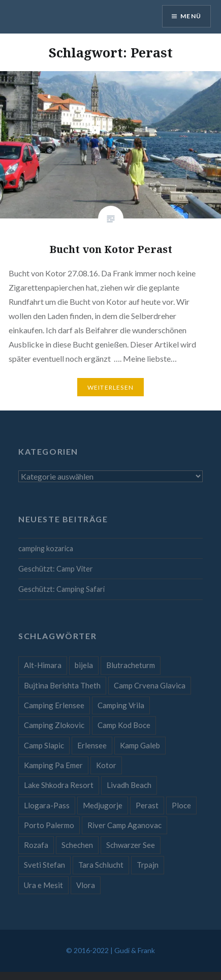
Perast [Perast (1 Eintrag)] (147, 805)
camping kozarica (46, 548)
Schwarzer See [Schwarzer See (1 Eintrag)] (131, 845)
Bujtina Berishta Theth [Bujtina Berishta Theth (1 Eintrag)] (62, 685)
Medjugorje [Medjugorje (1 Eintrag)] (103, 805)
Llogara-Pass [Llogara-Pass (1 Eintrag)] (47, 805)
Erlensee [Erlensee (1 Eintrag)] (92, 745)
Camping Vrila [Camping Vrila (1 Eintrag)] (121, 705)
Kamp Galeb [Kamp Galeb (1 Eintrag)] (140, 745)
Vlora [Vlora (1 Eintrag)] (86, 885)
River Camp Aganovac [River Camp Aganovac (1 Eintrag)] (124, 825)
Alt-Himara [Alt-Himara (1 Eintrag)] (43, 665)
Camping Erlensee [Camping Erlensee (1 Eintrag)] (54, 705)
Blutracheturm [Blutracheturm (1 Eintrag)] (131, 665)
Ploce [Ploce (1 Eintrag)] (181, 805)
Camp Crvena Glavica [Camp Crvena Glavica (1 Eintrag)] (150, 685)
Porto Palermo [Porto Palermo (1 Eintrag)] (49, 825)
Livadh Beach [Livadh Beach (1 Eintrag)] (129, 785)
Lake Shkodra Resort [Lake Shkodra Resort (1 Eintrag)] (59, 785)
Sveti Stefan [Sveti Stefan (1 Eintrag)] (44, 865)
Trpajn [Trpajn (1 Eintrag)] (148, 865)
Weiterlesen (110, 387)
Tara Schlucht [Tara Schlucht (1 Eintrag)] (101, 865)
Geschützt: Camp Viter (56, 569)
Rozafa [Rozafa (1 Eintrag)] (36, 845)
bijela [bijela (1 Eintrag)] (84, 665)
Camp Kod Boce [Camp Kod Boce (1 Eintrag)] (124, 725)
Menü (191, 16)
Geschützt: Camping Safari (61, 589)
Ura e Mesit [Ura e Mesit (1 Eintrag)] (43, 885)
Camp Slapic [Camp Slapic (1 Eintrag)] (44, 745)
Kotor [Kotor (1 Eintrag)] (106, 765)
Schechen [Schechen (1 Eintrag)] (77, 845)
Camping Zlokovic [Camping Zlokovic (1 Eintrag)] (54, 725)
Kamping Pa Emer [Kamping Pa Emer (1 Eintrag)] (53, 765)
